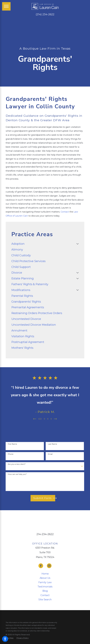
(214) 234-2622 (45, 14)
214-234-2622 (45, 534)
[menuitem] (43, 244)
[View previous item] (34, 419)
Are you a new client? (17, 464)
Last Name (52, 444)
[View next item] (56, 419)
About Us (45, 578)
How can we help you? (17, 474)
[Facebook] (41, 566)
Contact (65, 212)
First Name (12, 444)
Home (45, 574)
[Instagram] (49, 566)
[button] (5, 639)
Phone (11, 454)
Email (50, 454)
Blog (45, 591)
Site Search (45, 599)
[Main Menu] (6, 6)
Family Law (45, 582)
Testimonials (45, 587)
